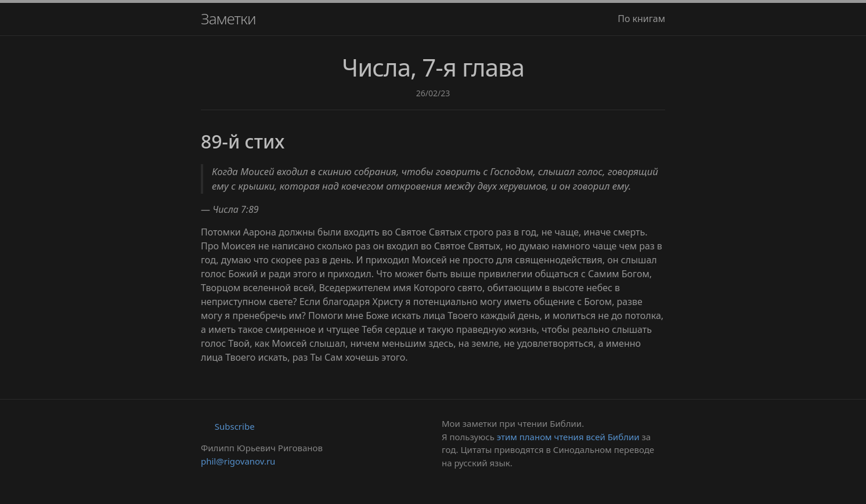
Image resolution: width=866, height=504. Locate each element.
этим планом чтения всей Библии (568, 437)
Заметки (228, 19)
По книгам (641, 19)
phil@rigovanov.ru (238, 461)
